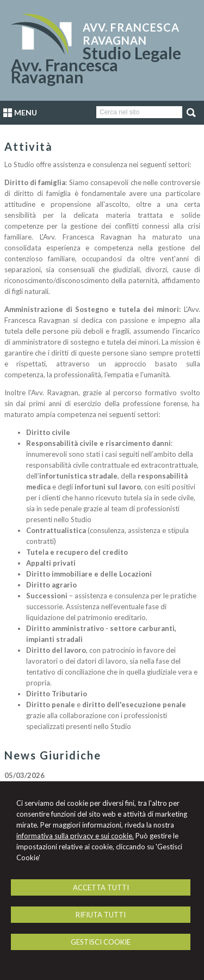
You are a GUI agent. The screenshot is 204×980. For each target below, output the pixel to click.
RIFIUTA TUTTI (101, 915)
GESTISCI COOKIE (101, 942)
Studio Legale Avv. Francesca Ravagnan (96, 65)
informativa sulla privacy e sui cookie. (75, 836)
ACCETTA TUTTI (101, 887)
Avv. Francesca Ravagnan (131, 34)
